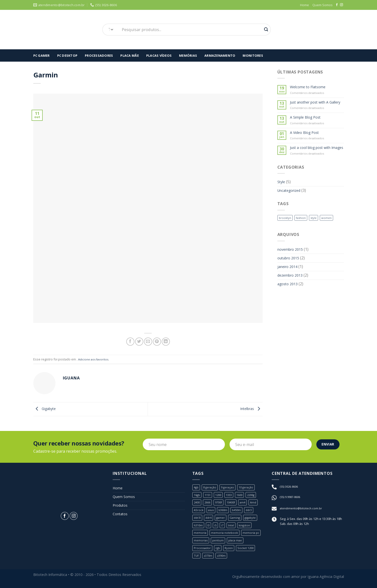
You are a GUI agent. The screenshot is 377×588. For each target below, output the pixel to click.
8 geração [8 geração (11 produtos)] (211, 488)
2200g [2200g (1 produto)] (256, 496)
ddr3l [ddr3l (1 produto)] (198, 519)
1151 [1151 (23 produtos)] (209, 496)
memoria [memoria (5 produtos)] (200, 535)
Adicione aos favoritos (95, 359)
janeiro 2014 (289, 283)
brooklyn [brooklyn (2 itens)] (285, 232)
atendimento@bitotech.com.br (302, 510)
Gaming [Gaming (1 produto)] (237, 519)
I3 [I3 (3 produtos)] (210, 527)
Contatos (121, 518)
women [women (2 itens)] (330, 232)
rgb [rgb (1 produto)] (220, 551)
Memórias (188, 55)
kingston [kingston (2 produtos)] (247, 527)
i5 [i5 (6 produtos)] (217, 527)
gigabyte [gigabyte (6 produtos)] (254, 519)
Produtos (121, 509)
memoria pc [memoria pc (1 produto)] (253, 535)
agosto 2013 (289, 302)
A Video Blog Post (306, 140)
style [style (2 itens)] (316, 232)
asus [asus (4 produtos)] (212, 512)
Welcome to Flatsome (310, 87)
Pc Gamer (42, 55)
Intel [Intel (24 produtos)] (233, 527)
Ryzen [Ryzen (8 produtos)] (232, 551)
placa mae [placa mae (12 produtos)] (238, 543)
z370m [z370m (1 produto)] (209, 558)
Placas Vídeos (159, 55)
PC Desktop (67, 55)
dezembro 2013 (292, 293)
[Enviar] (266, 30)
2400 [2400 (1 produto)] (197, 504)
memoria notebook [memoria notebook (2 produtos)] (226, 535)
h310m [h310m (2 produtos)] (199, 527)
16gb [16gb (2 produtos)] (197, 496)
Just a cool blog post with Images (313, 158)
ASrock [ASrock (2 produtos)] (199, 512)
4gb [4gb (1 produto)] (197, 488)
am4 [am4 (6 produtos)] (247, 504)
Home (305, 5)
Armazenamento (220, 55)
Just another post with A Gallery (312, 106)
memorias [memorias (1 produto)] (201, 543)
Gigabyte (46, 409)
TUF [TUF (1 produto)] (197, 558)
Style (282, 195)
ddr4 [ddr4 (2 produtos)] (210, 519)
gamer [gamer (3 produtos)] (222, 519)
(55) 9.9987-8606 (291, 498)
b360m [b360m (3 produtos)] (226, 512)
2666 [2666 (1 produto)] (209, 504)
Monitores (253, 55)
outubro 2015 (290, 274)
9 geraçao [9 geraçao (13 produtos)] (230, 488)
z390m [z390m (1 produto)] (223, 558)
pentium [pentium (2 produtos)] (219, 543)
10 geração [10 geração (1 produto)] (250, 488)
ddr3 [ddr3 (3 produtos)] (253, 512)
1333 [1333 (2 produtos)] (232, 496)
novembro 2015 (292, 264)
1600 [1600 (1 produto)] (244, 496)
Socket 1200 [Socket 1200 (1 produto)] (250, 551)
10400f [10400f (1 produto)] (235, 504)
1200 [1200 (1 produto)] (221, 496)
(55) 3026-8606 (290, 488)
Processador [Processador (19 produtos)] (203, 551)
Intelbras (250, 409)
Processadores (99, 55)
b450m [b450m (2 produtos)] (240, 512)
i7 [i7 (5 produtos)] (224, 527)
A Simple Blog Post (307, 124)
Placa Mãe (129, 55)
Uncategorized (291, 204)
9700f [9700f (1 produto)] (221, 504)
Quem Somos (323, 5)
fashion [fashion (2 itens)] (302, 232)
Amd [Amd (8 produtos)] (259, 504)
